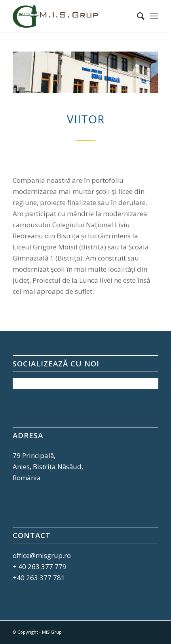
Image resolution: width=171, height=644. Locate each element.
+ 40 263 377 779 (40, 566)
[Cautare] (137, 16)
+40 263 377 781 (39, 578)
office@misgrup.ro (42, 555)
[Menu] (154, 16)
